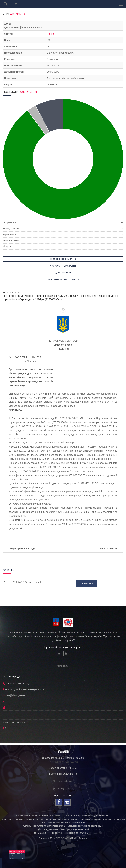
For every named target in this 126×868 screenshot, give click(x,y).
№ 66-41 (37, 435)
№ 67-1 (65, 435)
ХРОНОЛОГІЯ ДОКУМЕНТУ (63, 266)
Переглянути (86, 583)
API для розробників (62, 781)
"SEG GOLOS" (62, 838)
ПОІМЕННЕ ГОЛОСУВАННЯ (63, 259)
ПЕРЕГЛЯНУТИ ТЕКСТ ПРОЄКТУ (63, 280)
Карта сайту (62, 666)
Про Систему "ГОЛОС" (62, 788)
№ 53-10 (37, 426)
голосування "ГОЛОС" (60, 815)
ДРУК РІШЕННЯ (63, 273)
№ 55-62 (92, 426)
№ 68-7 (92, 435)
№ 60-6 (38, 430)
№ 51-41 (48, 373)
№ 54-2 (64, 426)
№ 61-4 (65, 430)
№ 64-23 (92, 430)
